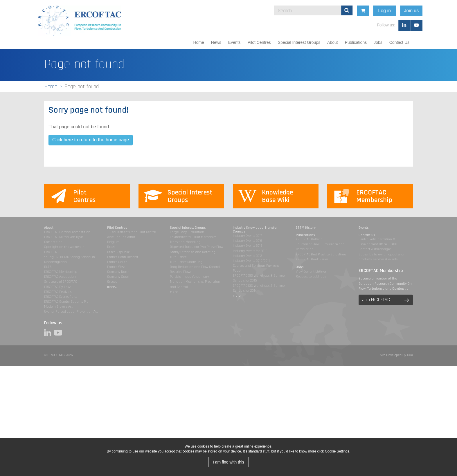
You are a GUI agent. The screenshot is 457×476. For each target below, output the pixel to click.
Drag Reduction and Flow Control (195, 267)
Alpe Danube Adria (121, 237)
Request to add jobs (311, 276)
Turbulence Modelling (186, 262)
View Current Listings (311, 272)
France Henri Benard (123, 257)
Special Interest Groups (299, 42)
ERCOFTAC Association (60, 277)
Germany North (118, 272)
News (216, 42)
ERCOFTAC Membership (61, 272)
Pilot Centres (259, 42)
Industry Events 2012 (247, 256)
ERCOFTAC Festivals (58, 292)
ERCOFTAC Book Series (312, 259)
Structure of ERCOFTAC (61, 282)
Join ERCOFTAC (376, 300)
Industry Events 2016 (248, 241)
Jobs (378, 42)
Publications (356, 42)
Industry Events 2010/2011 (251, 261)
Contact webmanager (375, 249)
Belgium (113, 242)
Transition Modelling (185, 242)
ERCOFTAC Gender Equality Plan (67, 302)
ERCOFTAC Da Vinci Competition (67, 232)
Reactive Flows (181, 272)
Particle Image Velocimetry (189, 277)
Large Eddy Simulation (187, 232)
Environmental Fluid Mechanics (193, 237)
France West (116, 267)
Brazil (111, 247)
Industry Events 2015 (248, 246)
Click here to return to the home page (91, 140)
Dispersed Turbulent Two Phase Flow (197, 247)
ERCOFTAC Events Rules (61, 297)
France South (117, 262)
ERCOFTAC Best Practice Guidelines (321, 254)
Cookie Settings (337, 451)
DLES (48, 267)
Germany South (119, 277)
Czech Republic (118, 252)
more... (112, 287)
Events (234, 42)
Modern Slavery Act (58, 307)
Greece (112, 282)
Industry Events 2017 (247, 236)
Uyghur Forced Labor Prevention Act (71, 312)
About (333, 42)
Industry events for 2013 (250, 251)
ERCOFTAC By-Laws (58, 287)
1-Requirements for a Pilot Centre (131, 232)
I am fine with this (228, 462)
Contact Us (399, 42)
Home (198, 42)
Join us (446, 11)
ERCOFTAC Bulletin (309, 239)
